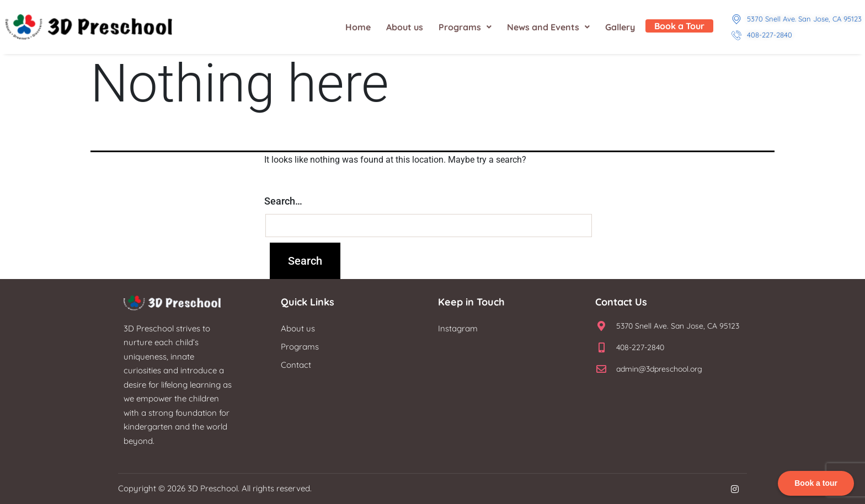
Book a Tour (679, 26)
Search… (283, 201)
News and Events (548, 27)
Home (358, 27)
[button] (465, 27)
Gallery (620, 27)
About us (405, 27)
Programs (465, 27)
